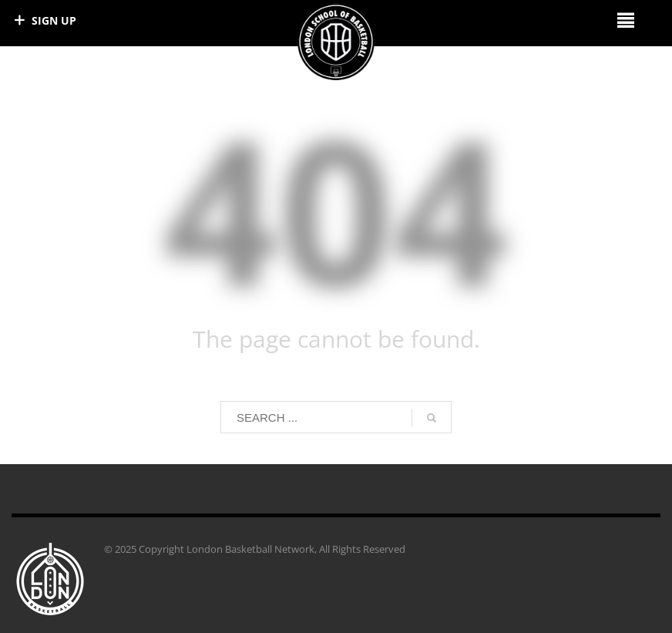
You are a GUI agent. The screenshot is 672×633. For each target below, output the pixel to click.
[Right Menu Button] (625, 20)
